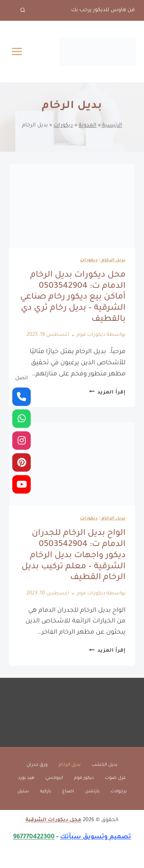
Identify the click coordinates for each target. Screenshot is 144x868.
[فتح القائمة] (17, 51)
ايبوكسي (54, 778)
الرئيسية (112, 125)
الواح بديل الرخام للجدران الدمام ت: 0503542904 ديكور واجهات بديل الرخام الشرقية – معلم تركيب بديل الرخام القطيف (74, 556)
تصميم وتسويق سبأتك (95, 837)
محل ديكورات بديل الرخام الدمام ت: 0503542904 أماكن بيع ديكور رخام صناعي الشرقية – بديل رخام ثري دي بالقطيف (73, 298)
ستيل (23, 792)
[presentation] (72, 206)
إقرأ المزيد (107, 393)
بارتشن (92, 792)
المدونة (88, 125)
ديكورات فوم (91, 335)
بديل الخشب (104, 765)
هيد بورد (26, 778)
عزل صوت (115, 778)
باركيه (46, 792)
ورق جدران (37, 765)
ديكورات (63, 125)
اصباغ (68, 792)
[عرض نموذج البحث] (17, 10)
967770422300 (34, 837)
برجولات (119, 792)
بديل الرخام (113, 261)
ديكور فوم (84, 778)
